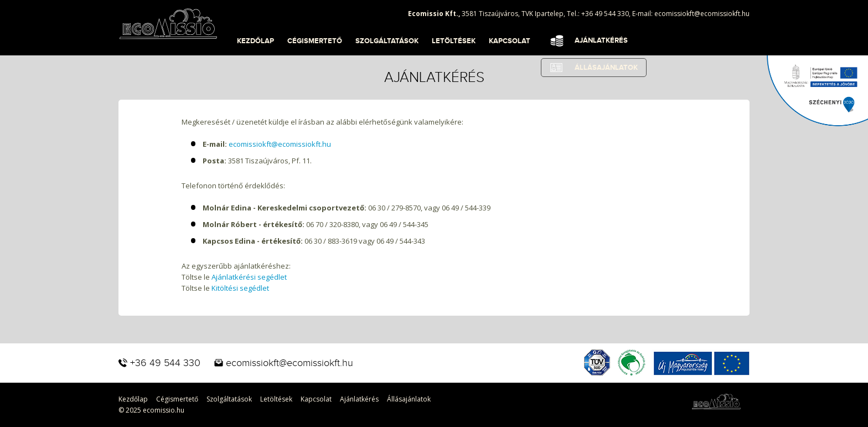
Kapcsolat (510, 41)
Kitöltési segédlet (240, 288)
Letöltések (454, 41)
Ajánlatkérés (601, 40)
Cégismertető (315, 41)
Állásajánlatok (409, 399)
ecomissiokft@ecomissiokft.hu (702, 14)
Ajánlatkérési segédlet (249, 277)
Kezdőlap (255, 41)
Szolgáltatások (387, 41)
